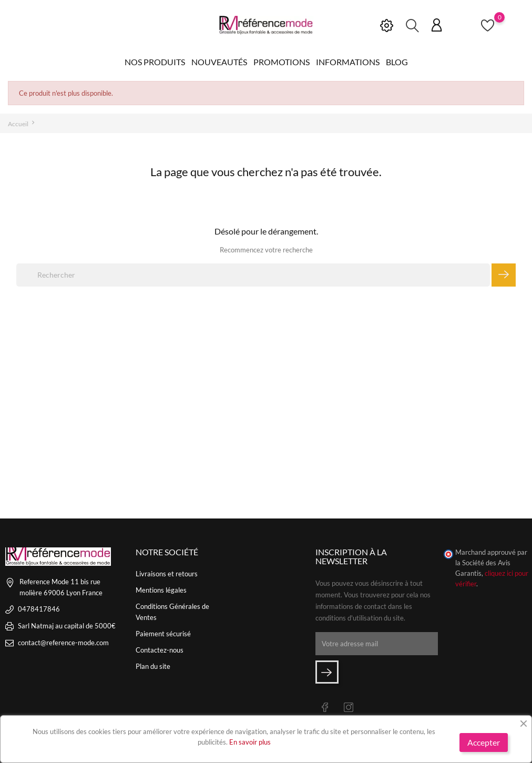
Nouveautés (219, 62)
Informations (348, 62)
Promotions (282, 62)
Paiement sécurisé (163, 634)
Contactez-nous (160, 650)
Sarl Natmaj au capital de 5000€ (67, 626)
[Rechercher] (253, 275)
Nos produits (155, 62)
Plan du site (153, 666)
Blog (397, 62)
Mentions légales (161, 590)
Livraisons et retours (167, 574)
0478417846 (39, 609)
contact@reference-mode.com (63, 643)
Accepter (484, 742)
